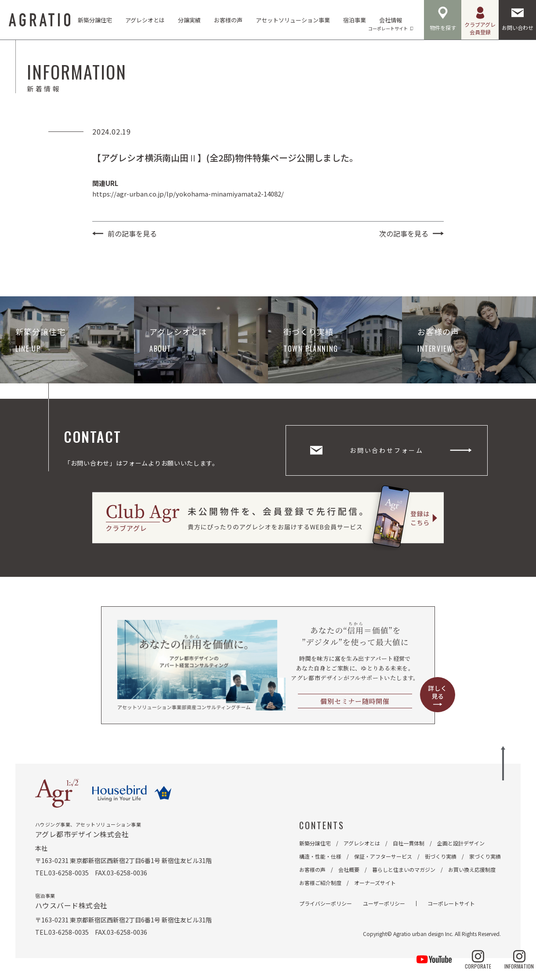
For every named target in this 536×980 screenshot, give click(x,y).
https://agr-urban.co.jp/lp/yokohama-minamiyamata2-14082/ (188, 194)
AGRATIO (40, 20)
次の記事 (404, 233)
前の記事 (132, 233)
